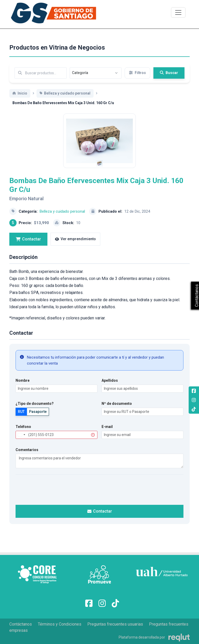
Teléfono (23, 432)
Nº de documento (117, 409)
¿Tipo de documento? (35, 409)
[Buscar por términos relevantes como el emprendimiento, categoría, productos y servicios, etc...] (41, 73)
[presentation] (99, 495)
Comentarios (27, 455)
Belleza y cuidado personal (62, 217)
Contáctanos (21, 624)
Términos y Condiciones (60, 624)
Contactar (28, 245)
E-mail (107, 432)
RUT (21, 417)
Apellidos (110, 386)
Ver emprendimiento (75, 245)
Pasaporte (38, 417)
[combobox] (21, 441)
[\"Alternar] (178, 12)
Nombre (23, 386)
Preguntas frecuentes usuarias (115, 624)
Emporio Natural (26, 204)
